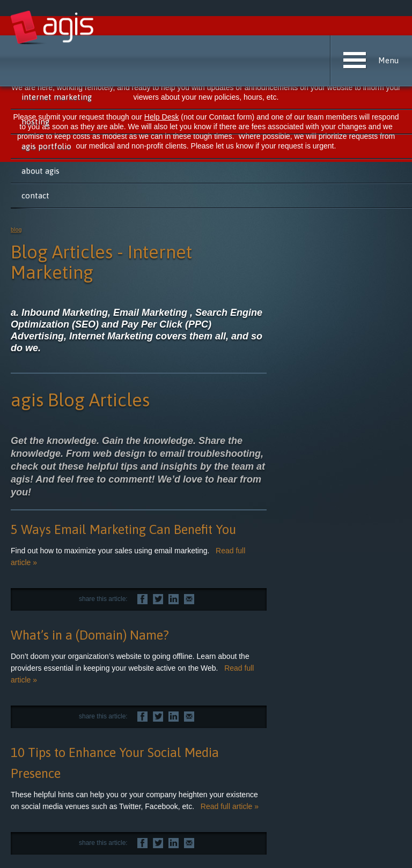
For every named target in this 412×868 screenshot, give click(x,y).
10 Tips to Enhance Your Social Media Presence (115, 763)
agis (53, 28)
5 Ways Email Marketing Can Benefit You (123, 529)
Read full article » (230, 806)
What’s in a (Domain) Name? (90, 635)
